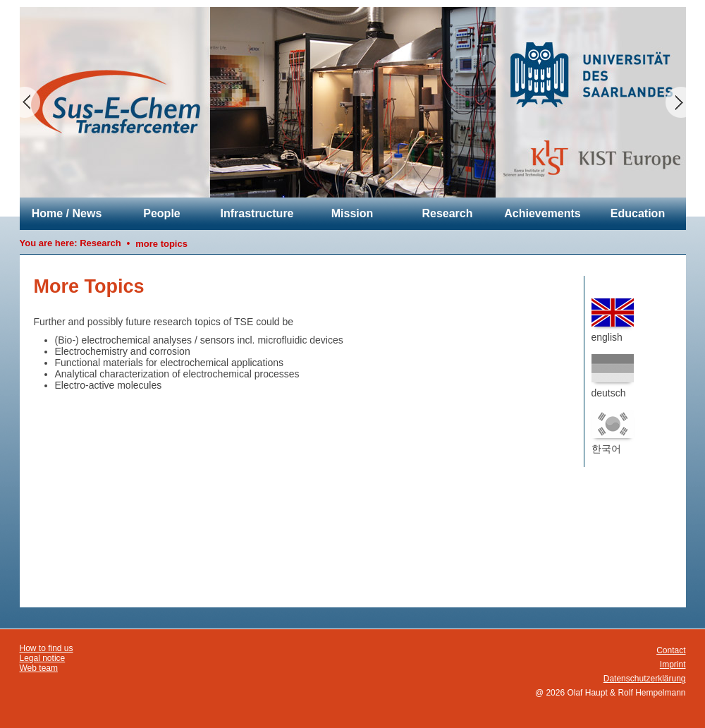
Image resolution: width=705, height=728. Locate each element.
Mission (352, 213)
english (613, 321)
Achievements (542, 213)
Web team (39, 668)
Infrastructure (257, 213)
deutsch (613, 376)
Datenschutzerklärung (645, 679)
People (161, 213)
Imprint (673, 665)
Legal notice (43, 658)
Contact (671, 650)
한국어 (613, 432)
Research (447, 213)
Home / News (67, 213)
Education (638, 213)
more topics (161, 244)
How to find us (47, 648)
